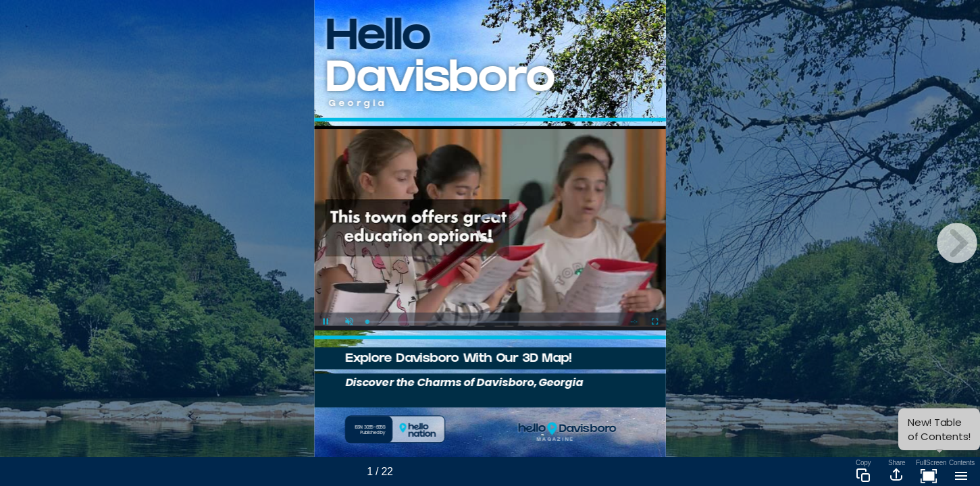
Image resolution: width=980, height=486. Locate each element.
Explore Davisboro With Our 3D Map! (458, 359)
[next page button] (957, 243)
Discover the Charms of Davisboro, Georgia (464, 382)
